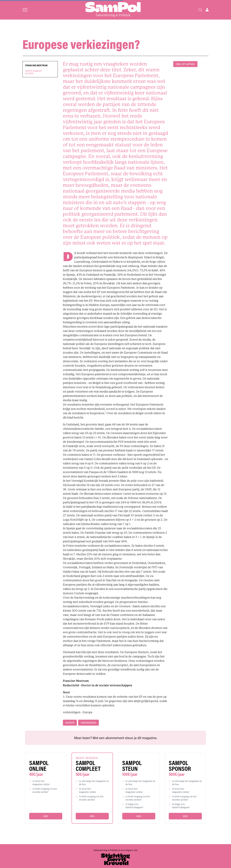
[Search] (200, 10)
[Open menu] (25, 10)
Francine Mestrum (36, 65)
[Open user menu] (207, 10)
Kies (46, 816)
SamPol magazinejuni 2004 (33, 72)
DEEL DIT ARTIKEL (185, 64)
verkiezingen (88, 723)
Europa (70, 723)
